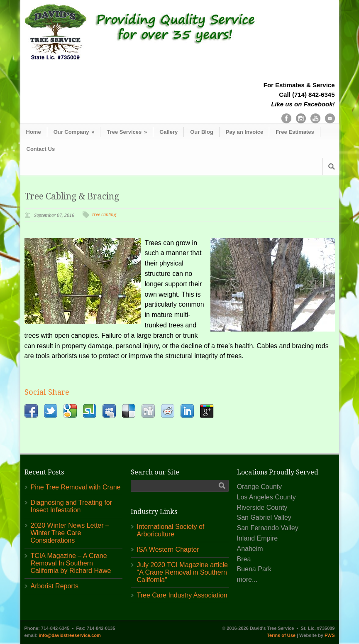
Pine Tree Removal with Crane (76, 487)
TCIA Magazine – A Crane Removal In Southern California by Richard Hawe (71, 563)
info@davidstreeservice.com (70, 635)
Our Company (74, 132)
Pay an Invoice (244, 132)
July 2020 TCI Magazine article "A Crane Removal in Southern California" (182, 572)
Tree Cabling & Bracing (72, 196)
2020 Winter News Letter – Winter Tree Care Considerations (70, 533)
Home (34, 132)
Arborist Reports (55, 586)
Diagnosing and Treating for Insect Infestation (72, 506)
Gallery (169, 132)
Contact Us (41, 149)
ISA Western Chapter (168, 549)
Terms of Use (281, 635)
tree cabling (104, 215)
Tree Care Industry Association (182, 595)
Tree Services (127, 132)
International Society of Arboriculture (171, 530)
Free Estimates (295, 132)
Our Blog (202, 132)
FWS (330, 635)
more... (247, 579)
